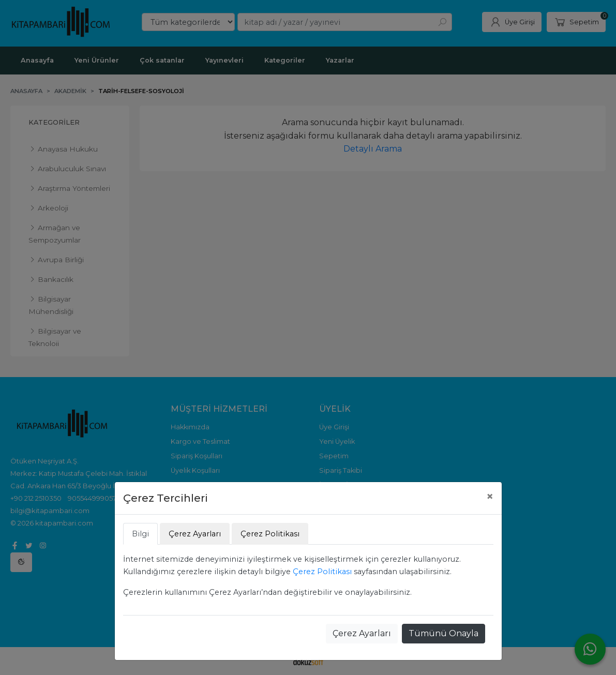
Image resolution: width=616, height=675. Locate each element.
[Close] (490, 497)
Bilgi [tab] (140, 534)
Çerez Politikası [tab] (270, 534)
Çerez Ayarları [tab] (195, 534)
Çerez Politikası (322, 572)
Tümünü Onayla (444, 633)
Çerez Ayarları (362, 633)
